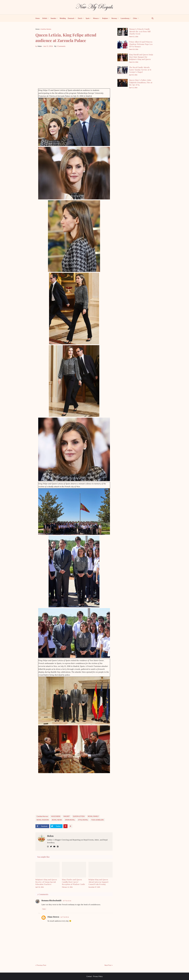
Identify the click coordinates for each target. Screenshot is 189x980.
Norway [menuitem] (114, 18)
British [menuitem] (45, 18)
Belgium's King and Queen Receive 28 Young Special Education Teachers (46, 882)
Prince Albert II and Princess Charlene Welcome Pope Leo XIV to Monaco (141, 44)
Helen (50, 836)
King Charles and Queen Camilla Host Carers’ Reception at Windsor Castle (73, 882)
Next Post (108, 965)
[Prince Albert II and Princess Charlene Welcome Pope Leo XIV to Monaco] (123, 45)
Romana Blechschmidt (51, 900)
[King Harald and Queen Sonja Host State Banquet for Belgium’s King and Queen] (123, 57)
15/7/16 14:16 (67, 901)
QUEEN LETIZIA (79, 816)
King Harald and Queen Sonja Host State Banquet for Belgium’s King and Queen (141, 57)
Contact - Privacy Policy (95, 976)
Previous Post (41, 965)
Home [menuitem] (38, 18)
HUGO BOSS (56, 816)
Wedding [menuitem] (63, 18)
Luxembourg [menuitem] (125, 18)
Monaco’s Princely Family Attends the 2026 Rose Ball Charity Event (140, 31)
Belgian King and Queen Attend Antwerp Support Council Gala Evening (98, 882)
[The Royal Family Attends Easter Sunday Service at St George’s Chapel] (123, 70)
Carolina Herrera (46, 29)
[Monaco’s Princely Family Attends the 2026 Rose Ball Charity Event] (123, 32)
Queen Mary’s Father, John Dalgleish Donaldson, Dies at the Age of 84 (141, 82)
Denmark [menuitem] (71, 18)
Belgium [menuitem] (105, 18)
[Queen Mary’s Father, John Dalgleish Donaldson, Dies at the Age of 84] (123, 83)
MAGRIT (67, 816)
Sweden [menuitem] (53, 18)
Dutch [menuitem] (80, 18)
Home (37, 29)
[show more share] (70, 826)
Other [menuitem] (135, 18)
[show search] (151, 18)
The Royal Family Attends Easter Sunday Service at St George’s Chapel (140, 70)
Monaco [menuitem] (96, 18)
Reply (44, 909)
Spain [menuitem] (88, 18)
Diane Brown (53, 917)
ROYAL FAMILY (93, 816)
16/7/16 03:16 (65, 917)
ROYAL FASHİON (43, 820)
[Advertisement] (74, 68)
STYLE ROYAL (83, 820)
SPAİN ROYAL (70, 820)
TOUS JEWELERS (97, 820)
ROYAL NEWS (57, 820)
